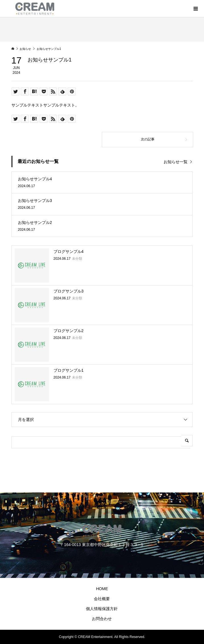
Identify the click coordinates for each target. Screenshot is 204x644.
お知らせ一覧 (176, 162)
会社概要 (102, 599)
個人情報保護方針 (102, 609)
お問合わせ (102, 619)
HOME (102, 589)
